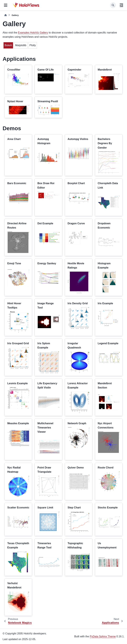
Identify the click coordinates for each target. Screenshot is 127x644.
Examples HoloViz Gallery (33, 33)
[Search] (113, 5)
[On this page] (121, 5)
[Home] (6, 15)
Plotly (33, 45)
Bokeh (8, 45)
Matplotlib (21, 45)
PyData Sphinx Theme (103, 636)
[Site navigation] (6, 5)
